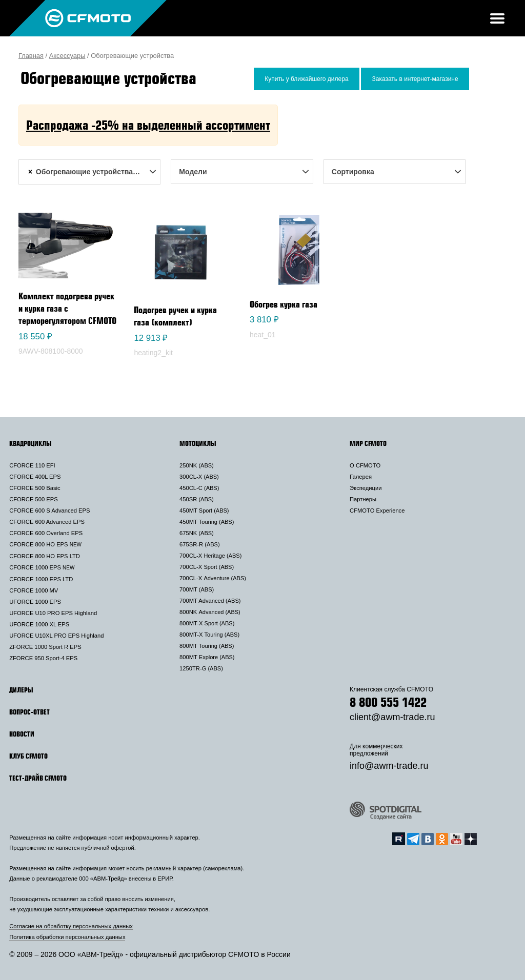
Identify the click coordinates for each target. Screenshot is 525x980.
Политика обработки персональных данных (67, 937)
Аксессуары (67, 56)
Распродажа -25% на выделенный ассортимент (148, 125)
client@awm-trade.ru (392, 717)
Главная (31, 56)
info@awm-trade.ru (389, 766)
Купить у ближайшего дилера (306, 79)
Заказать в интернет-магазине (415, 79)
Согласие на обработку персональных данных (71, 926)
